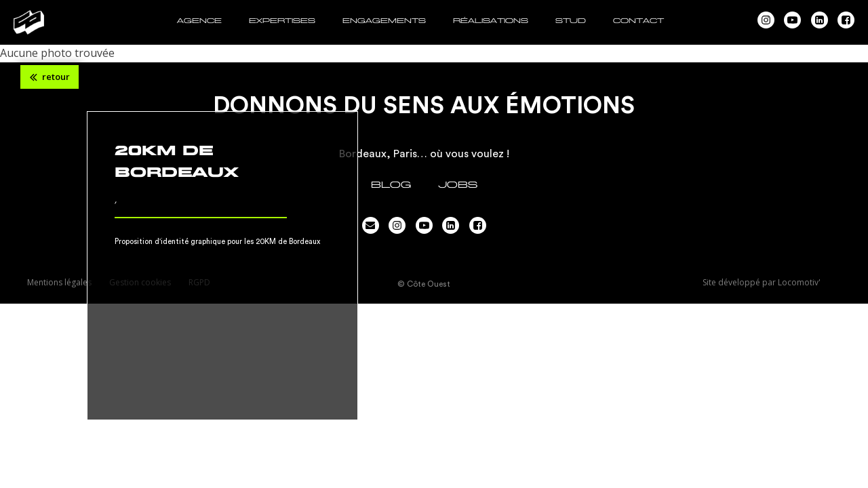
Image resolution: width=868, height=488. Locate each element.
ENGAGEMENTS (384, 21)
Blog (391, 185)
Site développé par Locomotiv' (762, 282)
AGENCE (199, 21)
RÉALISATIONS (491, 21)
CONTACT (638, 21)
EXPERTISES (282, 21)
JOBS (458, 185)
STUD (571, 21)
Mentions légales (59, 282)
